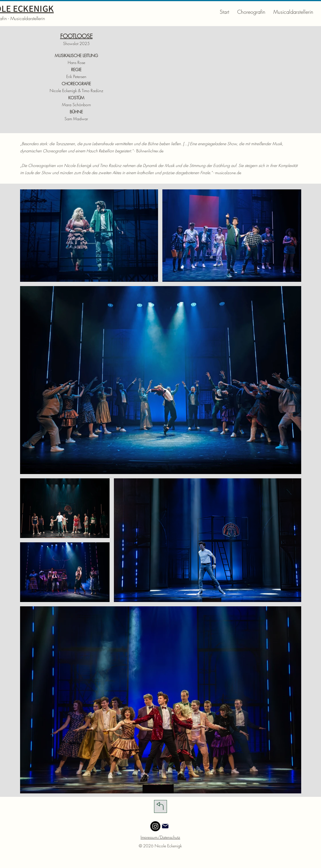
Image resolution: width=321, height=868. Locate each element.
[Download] (160, 806)
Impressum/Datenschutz (160, 837)
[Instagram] (155, 826)
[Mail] (165, 826)
